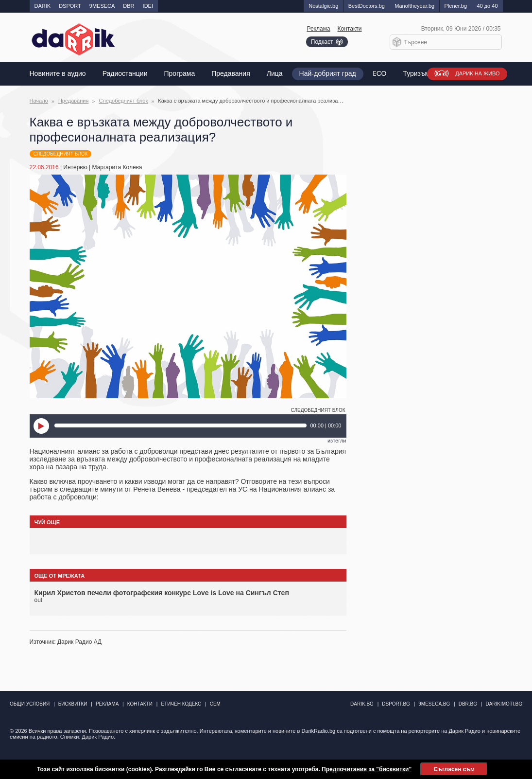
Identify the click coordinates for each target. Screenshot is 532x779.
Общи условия (30, 704)
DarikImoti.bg (504, 704)
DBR (129, 6)
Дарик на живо (477, 74)
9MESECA (102, 6)
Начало (39, 101)
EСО (380, 74)
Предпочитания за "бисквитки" (367, 769)
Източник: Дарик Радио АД (66, 642)
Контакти (350, 29)
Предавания (231, 74)
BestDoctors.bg (367, 6)
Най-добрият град (328, 74)
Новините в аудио (58, 74)
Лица (275, 74)
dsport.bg (396, 704)
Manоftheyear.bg (414, 6)
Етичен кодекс (181, 704)
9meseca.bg (434, 704)
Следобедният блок (123, 101)
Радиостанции (125, 74)
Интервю (75, 167)
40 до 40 (487, 6)
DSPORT (70, 6)
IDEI (148, 6)
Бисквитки (73, 704)
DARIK (43, 6)
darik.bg (362, 704)
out (39, 600)
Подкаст (322, 42)
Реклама (318, 29)
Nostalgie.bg (323, 6)
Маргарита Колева (117, 167)
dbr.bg (468, 704)
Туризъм (416, 74)
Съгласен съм (454, 769)
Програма (180, 74)
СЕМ (215, 704)
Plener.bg (456, 6)
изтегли (337, 441)
